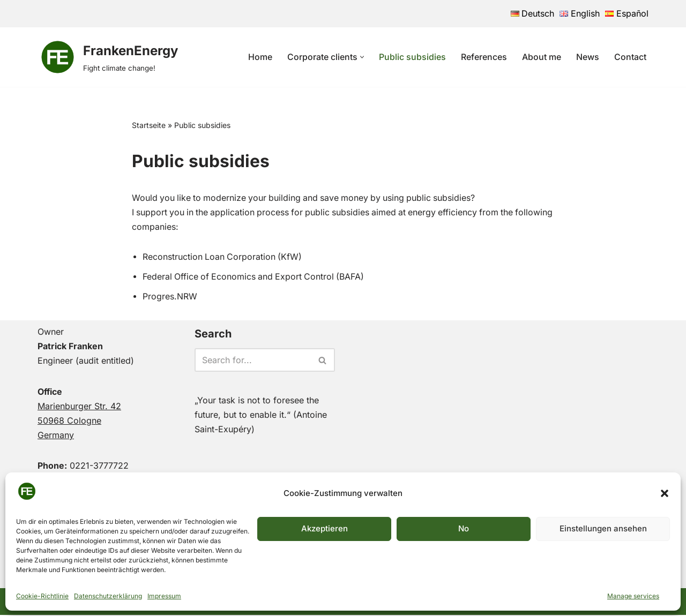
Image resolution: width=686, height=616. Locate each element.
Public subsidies (412, 57)
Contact (630, 57)
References (484, 57)
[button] (665, 493)
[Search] (253, 361)
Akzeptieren (325, 528)
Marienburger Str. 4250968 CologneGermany (79, 422)
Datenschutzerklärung (108, 596)
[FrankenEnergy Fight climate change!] (108, 57)
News (588, 57)
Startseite (149, 125)
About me (542, 57)
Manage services (633, 596)
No (464, 528)
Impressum (164, 596)
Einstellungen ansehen (603, 528)
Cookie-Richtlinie (42, 596)
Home (260, 57)
